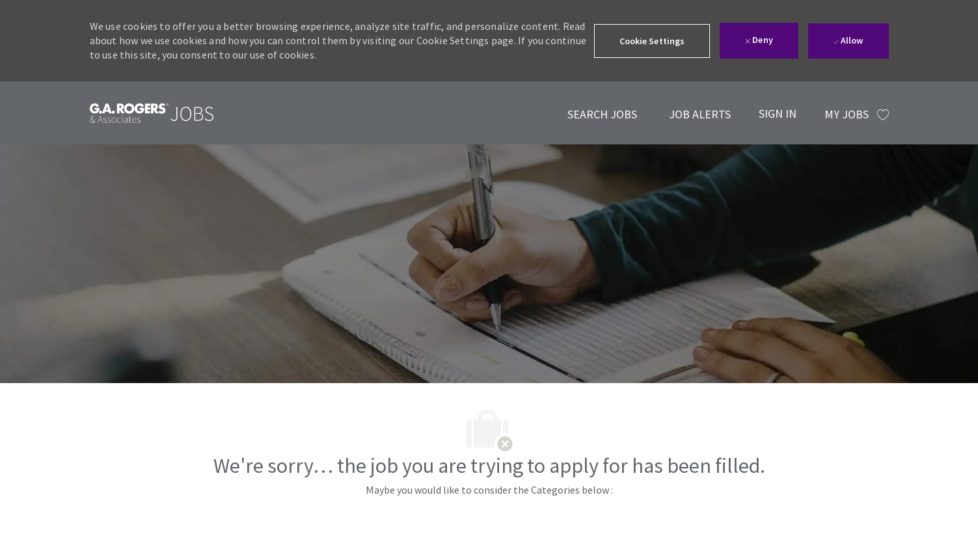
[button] (652, 41)
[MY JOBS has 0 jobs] (857, 114)
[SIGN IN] (778, 113)
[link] (152, 113)
